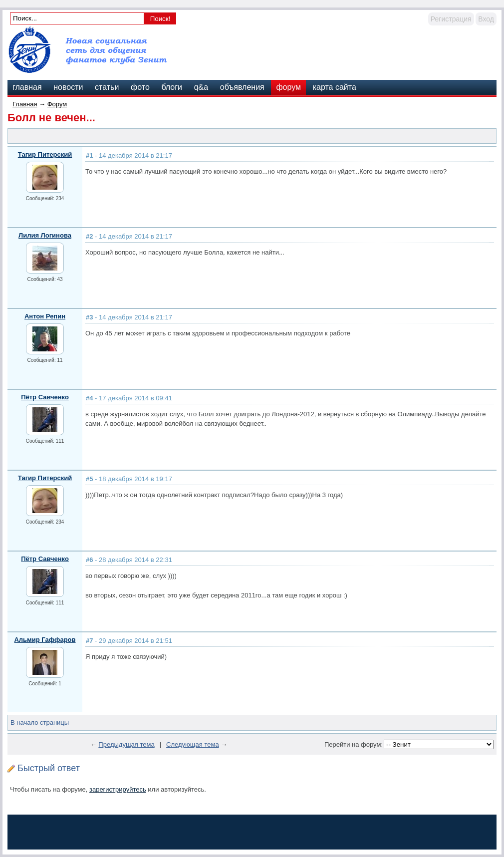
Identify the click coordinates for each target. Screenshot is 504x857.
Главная (25, 104)
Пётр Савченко (45, 397)
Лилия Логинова (45, 235)
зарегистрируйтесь (118, 789)
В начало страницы (40, 722)
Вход (486, 19)
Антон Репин (45, 316)
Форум (57, 104)
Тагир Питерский (45, 154)
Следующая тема (193, 744)
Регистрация (451, 19)
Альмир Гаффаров (45, 640)
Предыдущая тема (126, 744)
